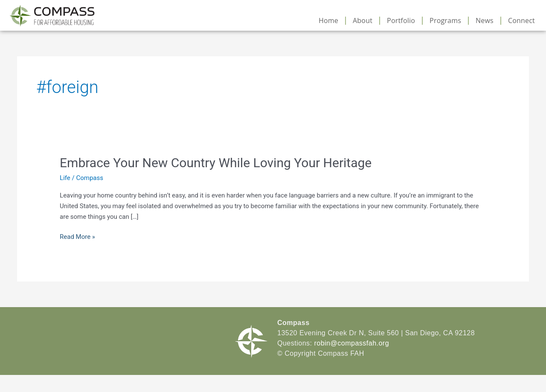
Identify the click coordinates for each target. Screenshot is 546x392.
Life (65, 178)
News (485, 20)
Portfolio (401, 20)
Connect (521, 20)
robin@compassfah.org (351, 343)
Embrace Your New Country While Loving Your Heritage (216, 163)
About (363, 20)
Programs (445, 20)
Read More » (77, 236)
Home (328, 20)
